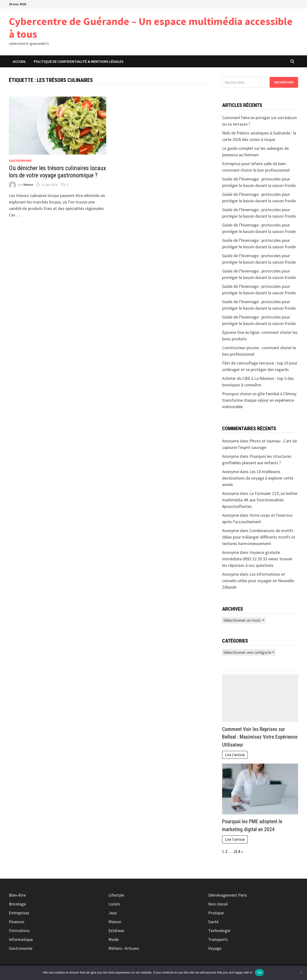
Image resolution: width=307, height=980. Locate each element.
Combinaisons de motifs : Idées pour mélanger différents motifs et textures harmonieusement (259, 537)
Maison (115, 922)
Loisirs (114, 904)
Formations (19, 931)
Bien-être (17, 895)
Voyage (215, 948)
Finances (17, 922)
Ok (259, 972)
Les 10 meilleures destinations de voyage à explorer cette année (258, 478)
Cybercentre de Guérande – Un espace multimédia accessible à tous (151, 28)
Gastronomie (20, 161)
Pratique (216, 913)
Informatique (21, 939)
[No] (301, 973)
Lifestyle (116, 895)
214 (237, 851)
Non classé (218, 904)
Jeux (113, 913)
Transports (218, 939)
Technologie (219, 931)
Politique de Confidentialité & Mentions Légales (79, 61)
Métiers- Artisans (124, 948)
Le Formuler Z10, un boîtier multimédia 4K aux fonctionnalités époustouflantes (260, 500)
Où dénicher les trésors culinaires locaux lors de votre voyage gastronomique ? (57, 172)
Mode (114, 939)
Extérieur (116, 931)
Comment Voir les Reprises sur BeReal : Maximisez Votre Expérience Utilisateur (260, 737)
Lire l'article (235, 755)
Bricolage (17, 904)
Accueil (19, 61)
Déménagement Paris (228, 895)
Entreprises (19, 913)
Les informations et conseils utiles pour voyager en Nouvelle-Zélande (259, 581)
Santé (213, 922)
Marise (28, 185)
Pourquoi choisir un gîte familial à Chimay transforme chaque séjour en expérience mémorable (259, 400)
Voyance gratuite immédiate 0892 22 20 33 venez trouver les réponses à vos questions (257, 559)
